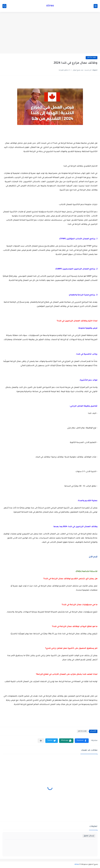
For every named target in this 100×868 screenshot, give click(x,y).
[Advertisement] (50, 33)
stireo (50, 6)
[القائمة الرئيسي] (96, 6)
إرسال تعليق (89, 836)
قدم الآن (93, 557)
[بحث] (4, 6)
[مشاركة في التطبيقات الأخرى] (41, 741)
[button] (82, 741)
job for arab (92, 58)
